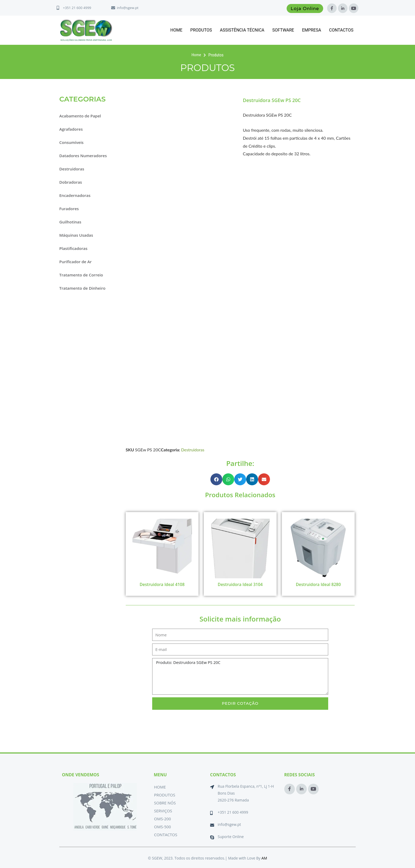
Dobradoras (71, 182)
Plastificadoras (73, 248)
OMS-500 (163, 827)
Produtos (201, 30)
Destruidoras (72, 169)
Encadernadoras (75, 195)
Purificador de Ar (75, 262)
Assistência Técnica (242, 30)
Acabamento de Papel (80, 116)
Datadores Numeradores (83, 156)
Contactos (341, 30)
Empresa (312, 30)
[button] (216, 479)
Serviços (163, 811)
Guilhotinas (70, 222)
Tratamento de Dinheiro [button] (82, 288)
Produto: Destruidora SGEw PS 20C (240, 677)
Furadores (69, 209)
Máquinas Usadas (76, 235)
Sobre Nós (165, 803)
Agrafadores (71, 129)
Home (176, 30)
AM (264, 858)
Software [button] (283, 30)
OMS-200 (163, 819)
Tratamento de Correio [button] (81, 275)
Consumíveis (71, 142)
